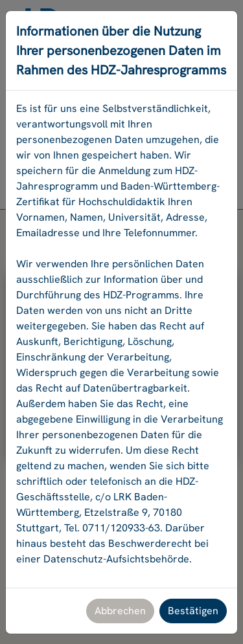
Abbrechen (120, 611)
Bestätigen (193, 611)
